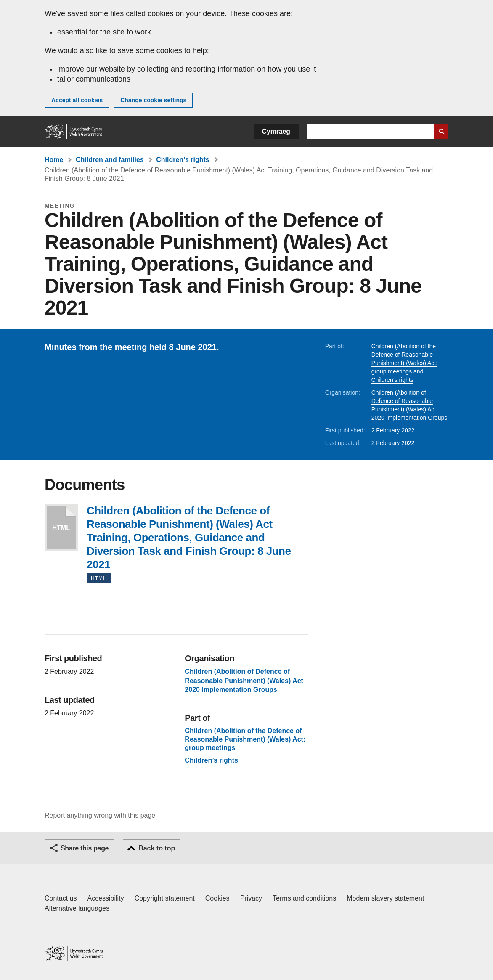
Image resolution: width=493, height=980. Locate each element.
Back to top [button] (157, 848)
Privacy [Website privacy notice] (251, 898)
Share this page (85, 848)
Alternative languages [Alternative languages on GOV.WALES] (77, 908)
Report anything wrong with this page (100, 815)
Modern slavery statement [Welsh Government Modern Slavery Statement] (385, 898)
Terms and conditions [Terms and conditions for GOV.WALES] (304, 898)
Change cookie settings (153, 100)
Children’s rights (183, 160)
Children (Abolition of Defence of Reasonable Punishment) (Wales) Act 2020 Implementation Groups (244, 681)
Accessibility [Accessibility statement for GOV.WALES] (105, 898)
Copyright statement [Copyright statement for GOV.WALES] (165, 898)
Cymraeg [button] (276, 131)
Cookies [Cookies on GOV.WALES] (217, 898)
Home (54, 160)
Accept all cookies (77, 100)
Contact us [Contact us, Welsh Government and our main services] (61, 898)
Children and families (110, 160)
